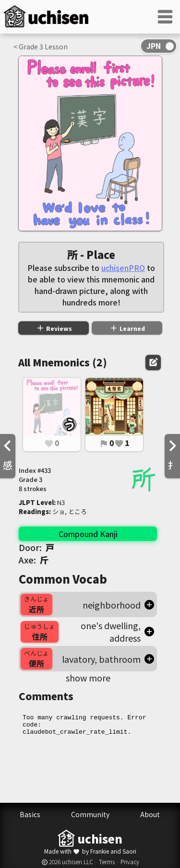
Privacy (130, 862)
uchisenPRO (123, 268)
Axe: (34, 560)
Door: (36, 547)
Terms (107, 862)
